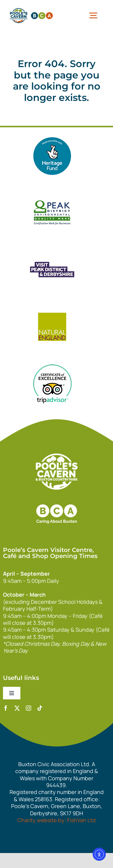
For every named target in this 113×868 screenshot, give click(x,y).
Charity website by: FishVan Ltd (56, 820)
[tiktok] (40, 708)
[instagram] (28, 708)
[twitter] (17, 708)
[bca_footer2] (57, 498)
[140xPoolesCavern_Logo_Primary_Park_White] (57, 456)
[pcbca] (31, 9)
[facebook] (6, 708)
